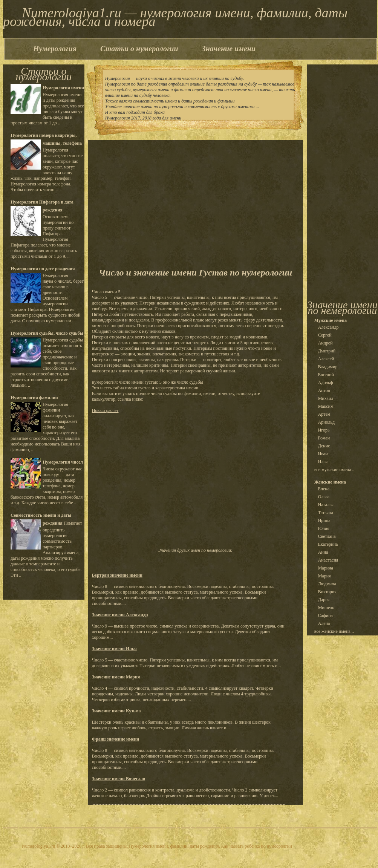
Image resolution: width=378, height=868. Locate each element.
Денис (324, 446)
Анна (323, 552)
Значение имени (229, 49)
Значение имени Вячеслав (119, 779)
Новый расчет (105, 410)
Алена (324, 623)
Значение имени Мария (116, 677)
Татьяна (326, 513)
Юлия (324, 528)
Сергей (325, 335)
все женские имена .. (334, 631)
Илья (323, 462)
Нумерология (55, 49)
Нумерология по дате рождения (43, 269)
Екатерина (328, 544)
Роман (324, 438)
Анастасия (328, 560)
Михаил (326, 398)
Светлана (327, 536)
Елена (324, 489)
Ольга (324, 497)
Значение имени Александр (120, 615)
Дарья (324, 600)
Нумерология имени (63, 88)
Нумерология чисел (63, 462)
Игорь (324, 430)
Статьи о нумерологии (139, 49)
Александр (328, 327)
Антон (324, 390)
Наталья (326, 505)
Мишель (326, 608)
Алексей (326, 359)
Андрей (325, 343)
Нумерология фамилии (34, 398)
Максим (326, 406)
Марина (326, 568)
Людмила (327, 584)
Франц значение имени (116, 739)
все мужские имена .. (334, 470)
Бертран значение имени (117, 575)
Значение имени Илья (114, 649)
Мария (324, 576)
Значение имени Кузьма (116, 711)
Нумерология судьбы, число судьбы (47, 333)
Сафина (325, 615)
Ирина (324, 520)
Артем (324, 414)
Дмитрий (327, 351)
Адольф (326, 383)
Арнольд (327, 422)
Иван (323, 454)
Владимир (328, 367)
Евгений (326, 375)
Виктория (327, 592)
